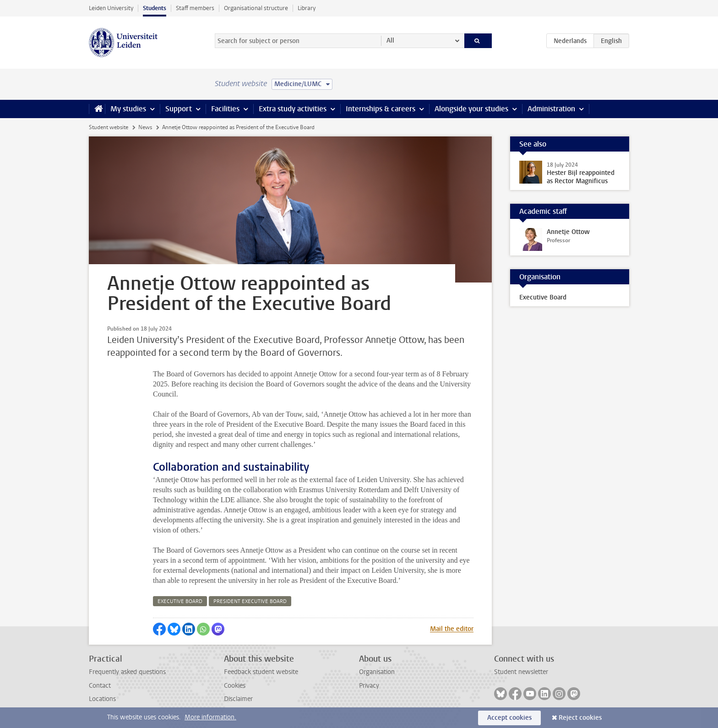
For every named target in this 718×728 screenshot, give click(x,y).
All (390, 41)
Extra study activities (293, 109)
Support (179, 109)
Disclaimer (238, 699)
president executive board (250, 601)
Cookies (235, 686)
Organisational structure (256, 8)
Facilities (225, 109)
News (145, 127)
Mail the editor (452, 629)
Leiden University (111, 8)
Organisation (377, 672)
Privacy (369, 686)
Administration (551, 109)
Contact (100, 686)
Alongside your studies (471, 109)
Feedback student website (261, 672)
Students (155, 8)
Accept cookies (509, 718)
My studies (128, 109)
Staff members (195, 8)
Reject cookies (580, 718)
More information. (210, 717)
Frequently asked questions (127, 672)
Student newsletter (521, 672)
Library (307, 8)
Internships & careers (381, 109)
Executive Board (543, 297)
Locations (102, 699)
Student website (109, 127)
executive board (180, 601)
